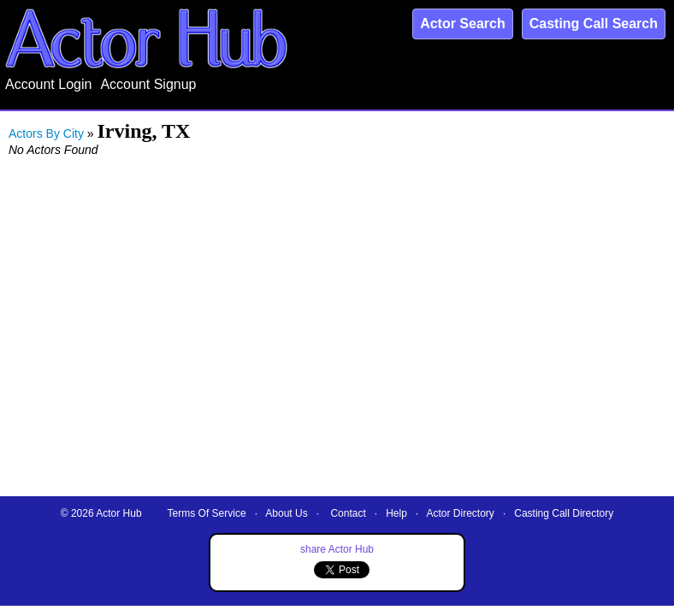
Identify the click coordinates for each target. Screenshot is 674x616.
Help (396, 513)
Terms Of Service (207, 513)
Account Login (48, 84)
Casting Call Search (594, 24)
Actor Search (463, 24)
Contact (348, 513)
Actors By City (46, 133)
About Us (286, 513)
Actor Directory (461, 513)
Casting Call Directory (564, 513)
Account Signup (148, 84)
